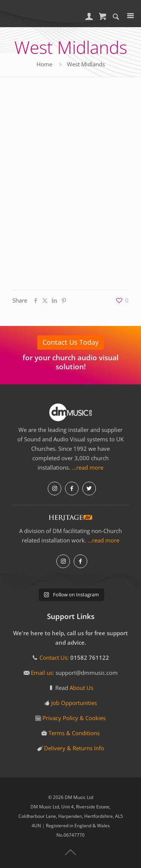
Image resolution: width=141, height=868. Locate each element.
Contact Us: (54, 658)
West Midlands (86, 64)
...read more (88, 467)
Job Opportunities (74, 703)
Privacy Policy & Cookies (74, 718)
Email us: (43, 673)
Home (44, 64)
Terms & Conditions (74, 733)
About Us (81, 688)
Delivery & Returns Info (74, 748)
